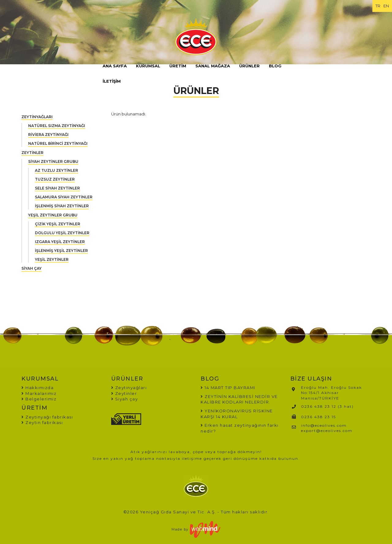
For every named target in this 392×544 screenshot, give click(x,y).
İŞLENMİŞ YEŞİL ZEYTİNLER (61, 251)
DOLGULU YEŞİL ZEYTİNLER (62, 233)
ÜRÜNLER (249, 66)
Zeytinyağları (129, 388)
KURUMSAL (148, 66)
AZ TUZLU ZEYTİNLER (57, 170)
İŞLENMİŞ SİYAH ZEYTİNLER (62, 206)
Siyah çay (125, 399)
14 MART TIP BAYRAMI (230, 388)
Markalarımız (39, 393)
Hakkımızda (38, 388)
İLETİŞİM (112, 81)
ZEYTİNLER (32, 153)
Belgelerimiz (39, 399)
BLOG (275, 66)
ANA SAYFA (115, 66)
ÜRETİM (178, 66)
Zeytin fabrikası (42, 422)
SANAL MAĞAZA (213, 66)
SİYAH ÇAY (32, 268)
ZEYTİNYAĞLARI (37, 117)
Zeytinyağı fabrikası (47, 417)
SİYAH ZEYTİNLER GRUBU (53, 161)
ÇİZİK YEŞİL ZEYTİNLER (58, 224)
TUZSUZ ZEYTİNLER (55, 179)
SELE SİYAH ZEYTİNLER (57, 188)
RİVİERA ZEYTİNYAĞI (48, 135)
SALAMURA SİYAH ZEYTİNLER (64, 197)
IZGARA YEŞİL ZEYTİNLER (60, 242)
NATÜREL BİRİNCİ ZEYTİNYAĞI (58, 143)
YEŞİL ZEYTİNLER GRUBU (53, 215)
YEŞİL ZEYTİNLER (52, 259)
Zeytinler (124, 393)
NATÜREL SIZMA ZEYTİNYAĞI (57, 126)
